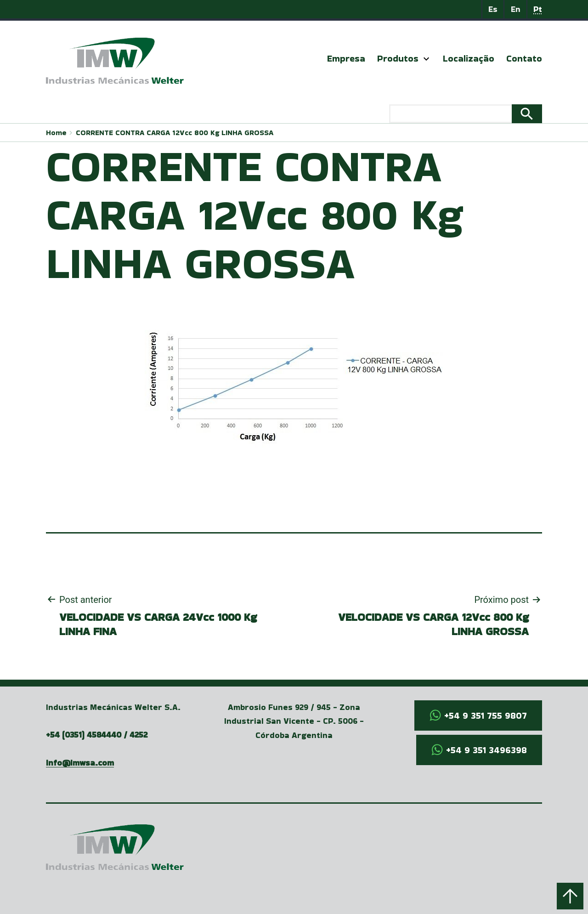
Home (56, 133)
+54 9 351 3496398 (486, 750)
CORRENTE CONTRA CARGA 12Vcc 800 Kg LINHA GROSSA (175, 133)
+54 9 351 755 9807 (486, 715)
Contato (524, 58)
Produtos (398, 58)
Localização (469, 58)
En (516, 9)
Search (527, 114)
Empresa (346, 58)
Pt (538, 9)
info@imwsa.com (80, 763)
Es (493, 9)
